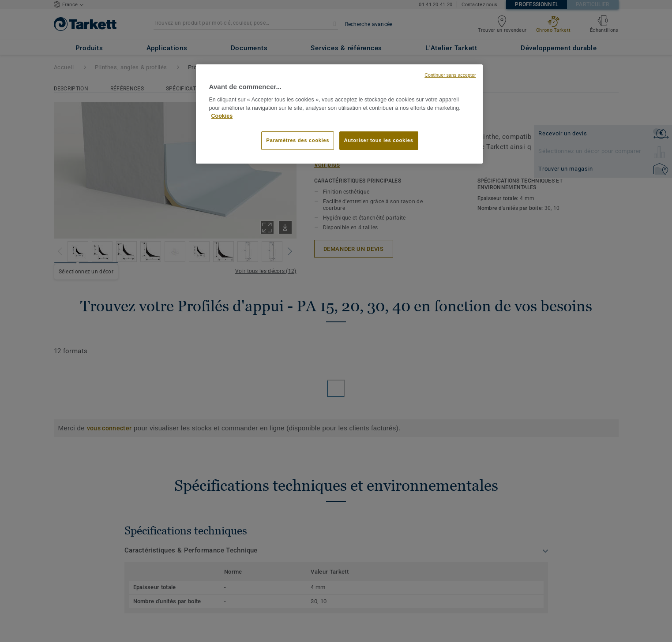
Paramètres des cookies (298, 140)
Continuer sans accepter (450, 75)
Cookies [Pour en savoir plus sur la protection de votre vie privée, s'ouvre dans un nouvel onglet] (222, 116)
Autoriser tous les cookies (379, 140)
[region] (339, 114)
